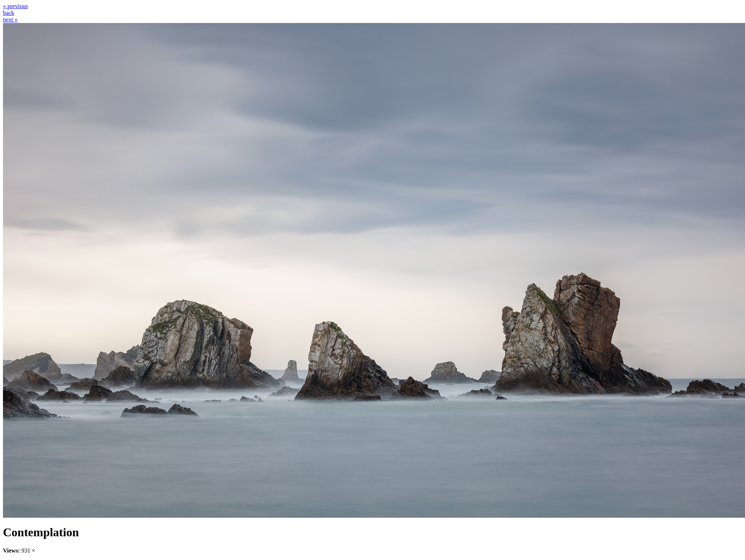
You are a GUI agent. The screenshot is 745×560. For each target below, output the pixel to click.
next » (10, 19)
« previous (15, 6)
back (9, 13)
